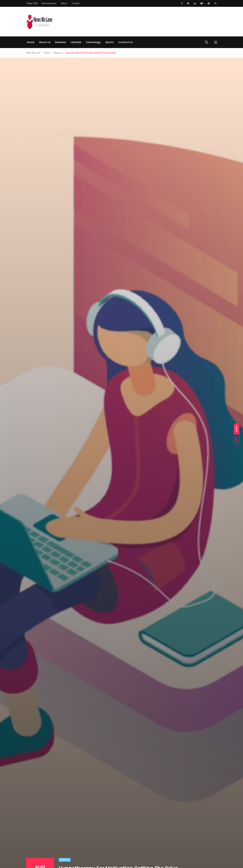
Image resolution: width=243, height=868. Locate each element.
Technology (93, 42)
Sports (109, 42)
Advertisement (49, 3)
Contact (76, 3)
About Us (45, 42)
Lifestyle (76, 42)
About (64, 3)
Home (31, 42)
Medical (65, 860)
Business (61, 42)
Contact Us (126, 42)
